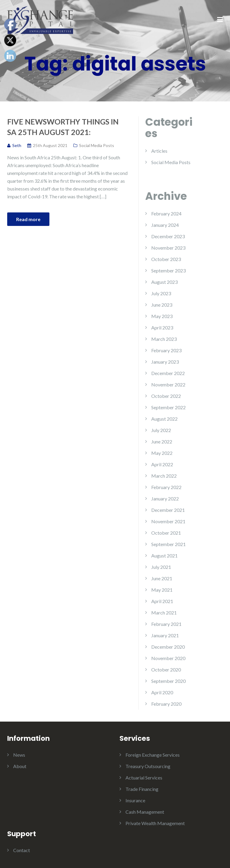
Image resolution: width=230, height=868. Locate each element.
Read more (28, 219)
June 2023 (162, 305)
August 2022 (164, 419)
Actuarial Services (144, 778)
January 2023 (165, 362)
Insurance (135, 800)
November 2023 (168, 248)
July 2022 (161, 430)
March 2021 (164, 613)
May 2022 (162, 453)
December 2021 (168, 510)
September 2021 (168, 544)
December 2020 (168, 647)
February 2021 (166, 624)
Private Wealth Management (155, 823)
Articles (159, 151)
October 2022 (166, 396)
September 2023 (168, 270)
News (19, 755)
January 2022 (165, 499)
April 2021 (162, 601)
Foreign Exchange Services (153, 755)
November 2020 (168, 658)
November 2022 (168, 384)
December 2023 (168, 236)
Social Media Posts (97, 145)
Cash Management (145, 812)
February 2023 (166, 350)
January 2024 (165, 225)
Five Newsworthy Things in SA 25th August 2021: (63, 127)
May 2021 (162, 590)
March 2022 (164, 476)
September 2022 (168, 407)
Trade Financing (142, 789)
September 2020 (168, 681)
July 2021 (161, 567)
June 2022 (162, 442)
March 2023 (164, 339)
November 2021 (168, 521)
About (20, 766)
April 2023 (162, 327)
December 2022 (168, 373)
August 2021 (164, 556)
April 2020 (162, 692)
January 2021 (165, 635)
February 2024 (166, 213)
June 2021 (162, 578)
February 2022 (166, 487)
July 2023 (161, 293)
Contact (22, 850)
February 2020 (166, 704)
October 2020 (166, 670)
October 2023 (166, 259)
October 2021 (166, 533)
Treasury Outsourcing (148, 766)
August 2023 (164, 282)
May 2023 (162, 316)
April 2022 (162, 464)
